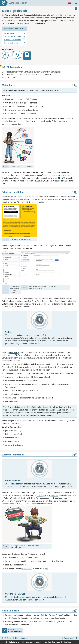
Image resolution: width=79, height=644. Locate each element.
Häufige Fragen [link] (67, 642)
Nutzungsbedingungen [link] (33, 642)
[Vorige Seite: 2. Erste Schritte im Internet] (19, 639)
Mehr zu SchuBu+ (9, 77)
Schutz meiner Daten (13, 36)
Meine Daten (9, 33)
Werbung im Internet (13, 40)
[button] (39, 329)
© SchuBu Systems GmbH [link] (15, 642)
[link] (27, 56)
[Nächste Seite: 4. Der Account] (60, 639)
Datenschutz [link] (47, 642)
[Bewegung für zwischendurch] (75, 634)
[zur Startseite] (4, 3)
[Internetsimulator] (7, 56)
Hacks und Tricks (11, 43)
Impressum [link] (56, 642)
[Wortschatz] (17, 56)
